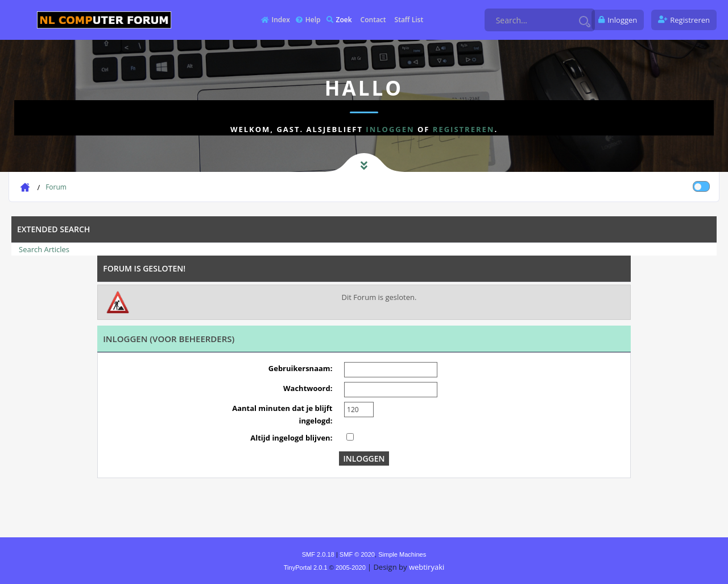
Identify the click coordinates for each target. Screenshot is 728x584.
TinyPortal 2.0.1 (306, 567)
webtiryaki (427, 567)
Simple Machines (402, 554)
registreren (464, 129)
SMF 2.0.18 (318, 554)
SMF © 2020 (357, 554)
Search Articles (44, 249)
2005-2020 (351, 567)
